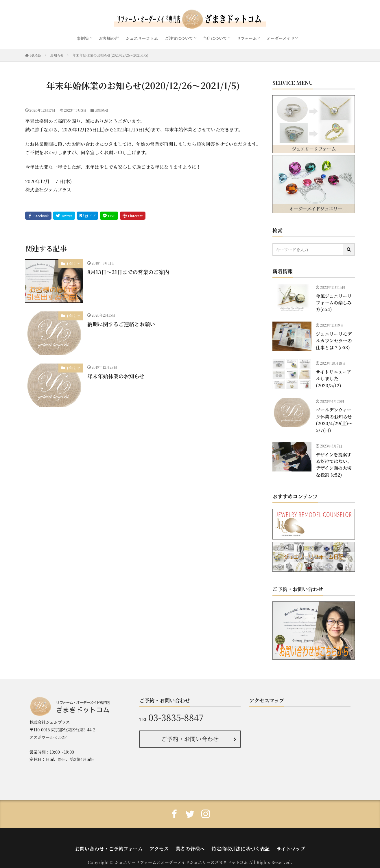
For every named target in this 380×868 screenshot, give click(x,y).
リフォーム (247, 38)
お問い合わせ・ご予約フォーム (124, 834)
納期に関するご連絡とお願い (121, 324)
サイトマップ (271, 834)
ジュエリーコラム (142, 38)
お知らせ (57, 55)
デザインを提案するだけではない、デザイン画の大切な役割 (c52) (334, 454)
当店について (215, 38)
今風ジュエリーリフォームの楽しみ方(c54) (334, 298)
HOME (36, 55)
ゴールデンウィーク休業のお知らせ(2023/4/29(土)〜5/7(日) (334, 417)
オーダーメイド (280, 38)
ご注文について (179, 38)
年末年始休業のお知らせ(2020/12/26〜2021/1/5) (110, 55)
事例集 (83, 38)
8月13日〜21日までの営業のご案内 (128, 272)
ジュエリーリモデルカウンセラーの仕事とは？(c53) (334, 339)
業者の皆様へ (190, 834)
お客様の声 (109, 38)
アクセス (165, 834)
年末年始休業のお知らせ (116, 376)
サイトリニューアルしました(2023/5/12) (334, 374)
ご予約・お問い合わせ (190, 726)
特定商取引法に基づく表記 (231, 834)
